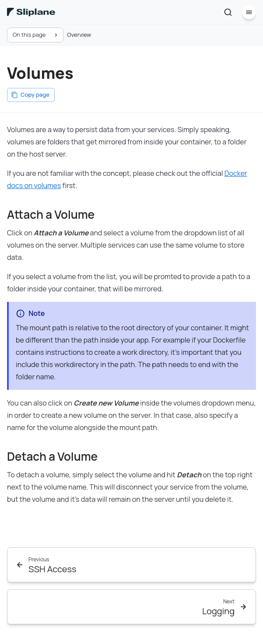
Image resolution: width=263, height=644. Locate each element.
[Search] (228, 12)
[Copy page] (31, 95)
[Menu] (249, 12)
